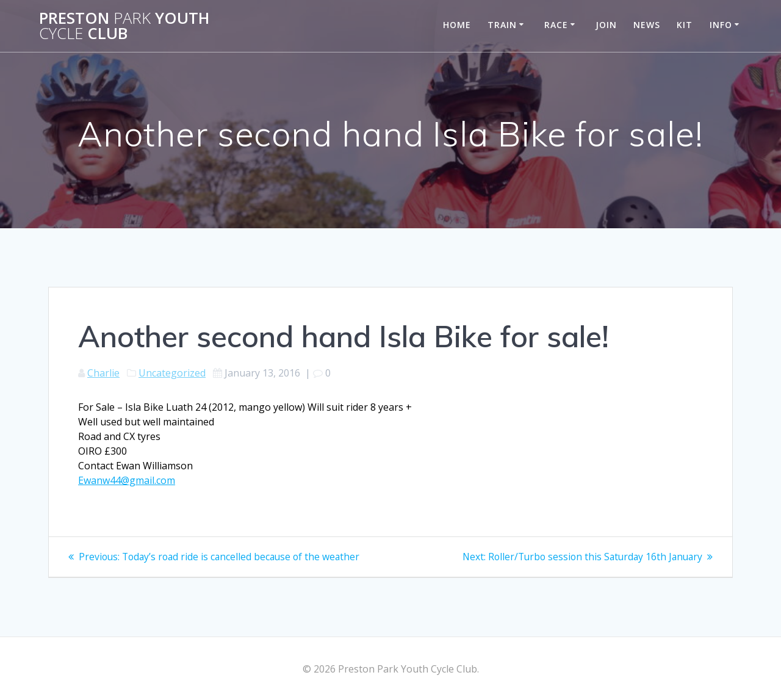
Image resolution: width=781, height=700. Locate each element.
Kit (685, 25)
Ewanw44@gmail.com (127, 480)
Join (606, 25)
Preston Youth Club (124, 26)
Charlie (103, 373)
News (647, 25)
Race (556, 25)
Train (502, 25)
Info (721, 25)
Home (457, 25)
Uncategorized (172, 373)
